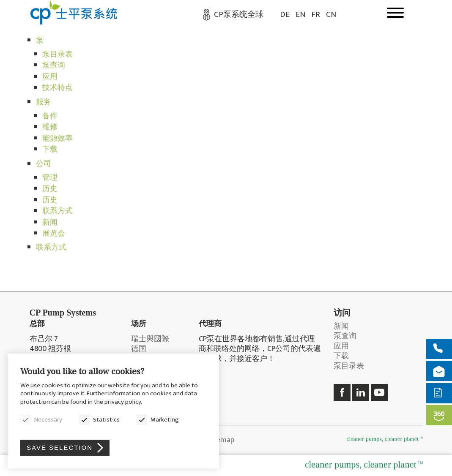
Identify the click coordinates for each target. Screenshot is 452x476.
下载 (50, 150)
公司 (44, 164)
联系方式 (58, 211)
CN (331, 15)
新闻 (50, 223)
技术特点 (58, 88)
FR (316, 15)
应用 (50, 77)
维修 (50, 127)
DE (285, 15)
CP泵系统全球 (239, 15)
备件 (50, 116)
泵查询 (54, 65)
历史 (50, 189)
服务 (44, 102)
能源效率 (58, 139)
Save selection (60, 447)
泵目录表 (58, 54)
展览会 (54, 234)
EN (300, 15)
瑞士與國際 (150, 339)
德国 (139, 349)
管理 (50, 178)
